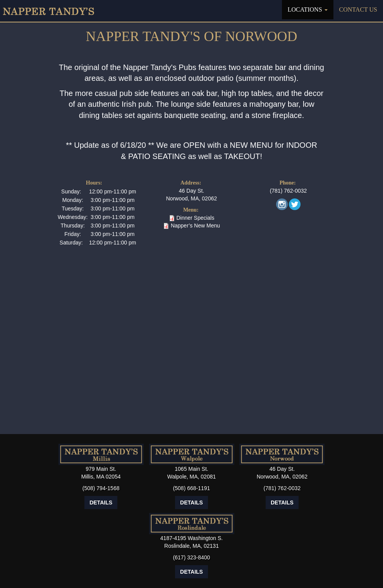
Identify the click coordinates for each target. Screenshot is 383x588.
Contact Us (358, 9)
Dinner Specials (195, 218)
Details (101, 503)
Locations (308, 9)
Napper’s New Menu (195, 226)
